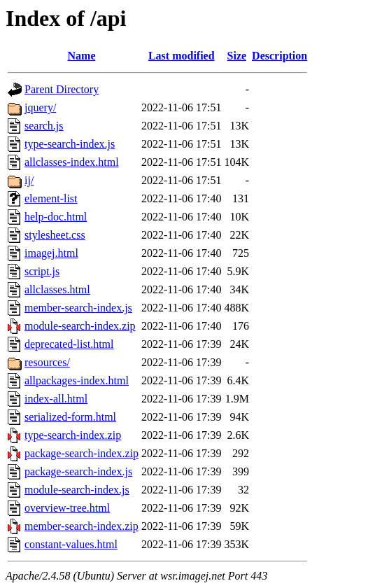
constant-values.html (71, 544)
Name (82, 56)
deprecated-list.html (69, 344)
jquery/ (40, 107)
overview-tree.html (67, 508)
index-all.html (56, 399)
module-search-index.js (77, 490)
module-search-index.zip (80, 326)
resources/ (47, 362)
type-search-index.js (70, 144)
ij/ (29, 180)
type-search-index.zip (73, 435)
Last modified (182, 56)
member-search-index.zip (82, 526)
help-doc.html (56, 217)
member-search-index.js (78, 308)
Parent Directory (62, 89)
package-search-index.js (78, 471)
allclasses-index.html (72, 162)
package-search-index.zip (82, 453)
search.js (44, 126)
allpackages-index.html (77, 380)
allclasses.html (57, 289)
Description (279, 56)
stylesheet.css (55, 235)
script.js (42, 271)
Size (237, 56)
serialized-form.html (70, 417)
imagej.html (51, 253)
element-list (51, 198)
